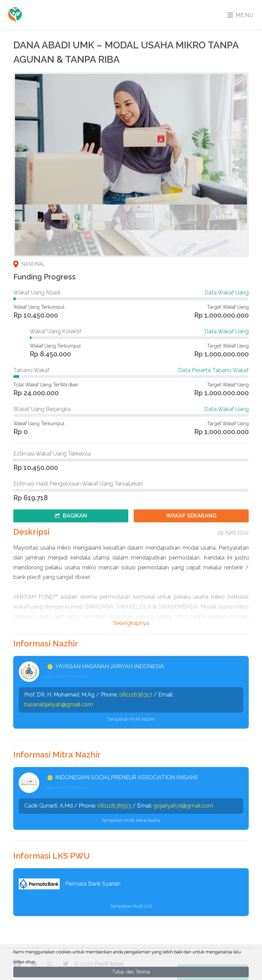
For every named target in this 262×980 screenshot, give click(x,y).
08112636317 (136, 695)
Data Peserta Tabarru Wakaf (213, 370)
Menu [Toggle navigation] (241, 15)
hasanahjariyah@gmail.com (59, 705)
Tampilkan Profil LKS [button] (131, 906)
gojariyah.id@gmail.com (183, 806)
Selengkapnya (131, 623)
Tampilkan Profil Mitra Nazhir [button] (131, 820)
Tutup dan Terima (131, 972)
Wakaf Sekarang (191, 516)
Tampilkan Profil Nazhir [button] (131, 719)
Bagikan (71, 516)
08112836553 (114, 806)
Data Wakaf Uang (227, 293)
